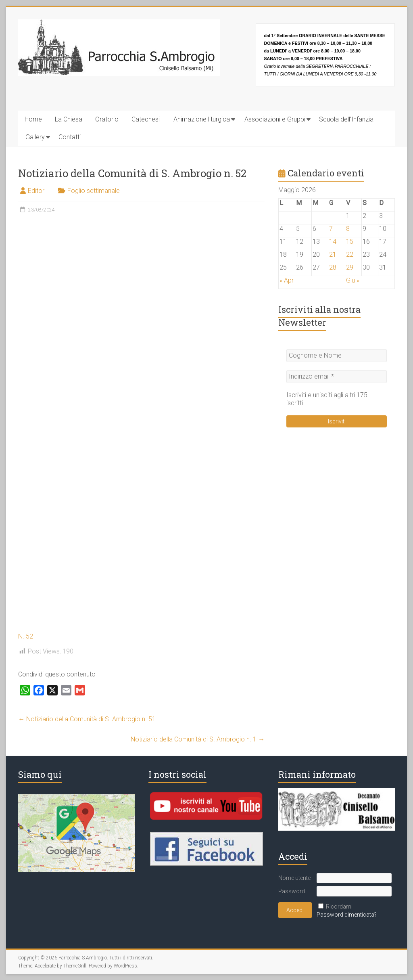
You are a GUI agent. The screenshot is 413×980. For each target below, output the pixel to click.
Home (33, 119)
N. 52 (26, 636)
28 (333, 267)
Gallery (35, 137)
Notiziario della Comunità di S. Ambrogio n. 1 (198, 739)
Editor (36, 191)
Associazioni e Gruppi (275, 119)
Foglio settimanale (94, 191)
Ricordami (339, 907)
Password (292, 891)
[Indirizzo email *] (337, 377)
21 (333, 254)
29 (350, 267)
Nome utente (294, 878)
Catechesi (146, 119)
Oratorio (107, 119)
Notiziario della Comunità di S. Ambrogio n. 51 (87, 719)
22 (350, 254)
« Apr (287, 280)
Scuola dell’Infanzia (346, 119)
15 (350, 242)
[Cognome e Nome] (337, 356)
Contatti (70, 137)
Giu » (353, 280)
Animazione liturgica (202, 119)
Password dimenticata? (347, 915)
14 (333, 242)
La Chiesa (69, 119)
